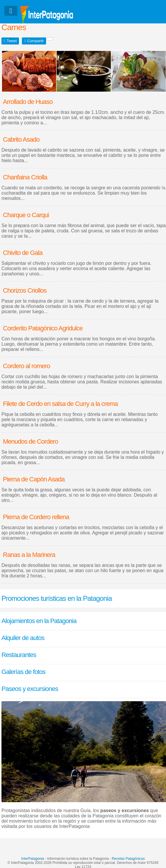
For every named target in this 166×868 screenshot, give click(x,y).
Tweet (12, 41)
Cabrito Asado (21, 139)
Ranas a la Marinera (29, 555)
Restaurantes (19, 655)
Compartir (35, 41)
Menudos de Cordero (30, 441)
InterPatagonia (33, 859)
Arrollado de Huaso (28, 102)
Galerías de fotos (23, 672)
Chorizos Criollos (25, 290)
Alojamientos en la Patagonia (39, 621)
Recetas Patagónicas (128, 859)
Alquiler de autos (23, 638)
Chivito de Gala (23, 253)
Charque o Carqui (26, 215)
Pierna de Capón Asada (34, 479)
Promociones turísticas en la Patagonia (57, 598)
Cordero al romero (27, 366)
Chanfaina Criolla (25, 177)
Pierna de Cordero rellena (36, 517)
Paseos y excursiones (30, 689)
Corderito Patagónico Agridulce (43, 328)
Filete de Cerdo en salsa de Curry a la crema (60, 404)
